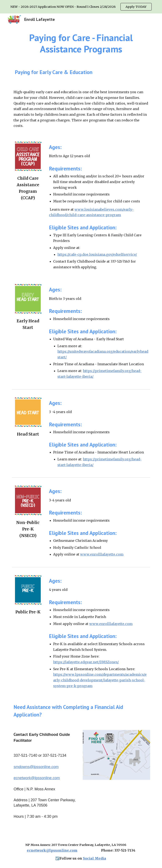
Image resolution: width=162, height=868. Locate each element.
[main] (81, 43)
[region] (81, 7)
